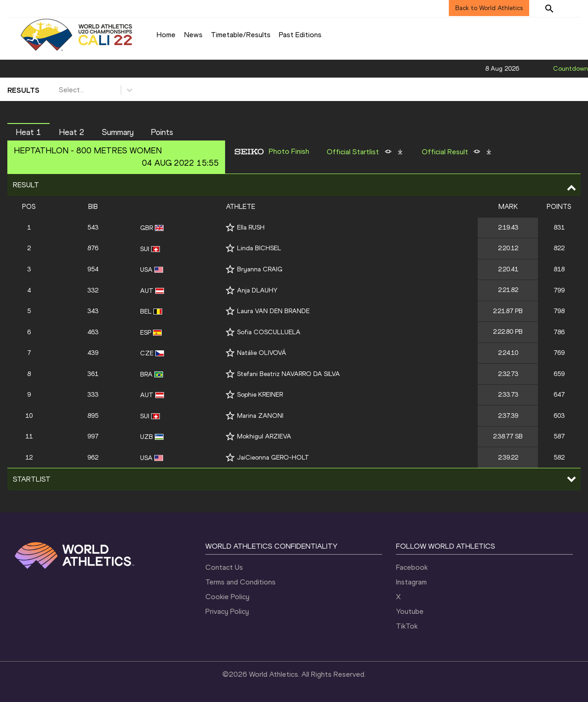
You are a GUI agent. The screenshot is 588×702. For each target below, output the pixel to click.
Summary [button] (118, 132)
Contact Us (224, 567)
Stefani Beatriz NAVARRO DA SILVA (288, 374)
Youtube (410, 611)
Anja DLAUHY (257, 290)
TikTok (407, 626)
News (193, 35)
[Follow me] (230, 227)
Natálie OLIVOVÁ (262, 353)
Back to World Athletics (489, 8)
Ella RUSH (251, 227)
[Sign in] (572, 8)
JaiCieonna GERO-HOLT (273, 458)
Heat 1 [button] (28, 132)
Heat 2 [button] (72, 132)
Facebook (412, 567)
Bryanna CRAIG (260, 269)
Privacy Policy (227, 611)
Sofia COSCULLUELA (269, 332)
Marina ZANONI (260, 416)
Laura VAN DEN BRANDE (273, 311)
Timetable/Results (241, 35)
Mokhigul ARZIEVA (264, 436)
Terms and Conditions (240, 582)
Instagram (411, 582)
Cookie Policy (227, 597)
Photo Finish (289, 152)
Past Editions (300, 35)
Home (166, 35)
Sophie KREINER (260, 395)
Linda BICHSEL (259, 248)
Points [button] (162, 132)
